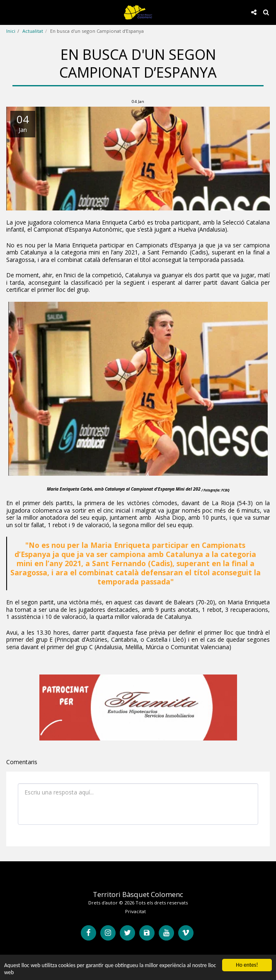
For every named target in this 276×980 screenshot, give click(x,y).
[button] (9, 12)
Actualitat (33, 31)
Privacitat (136, 911)
